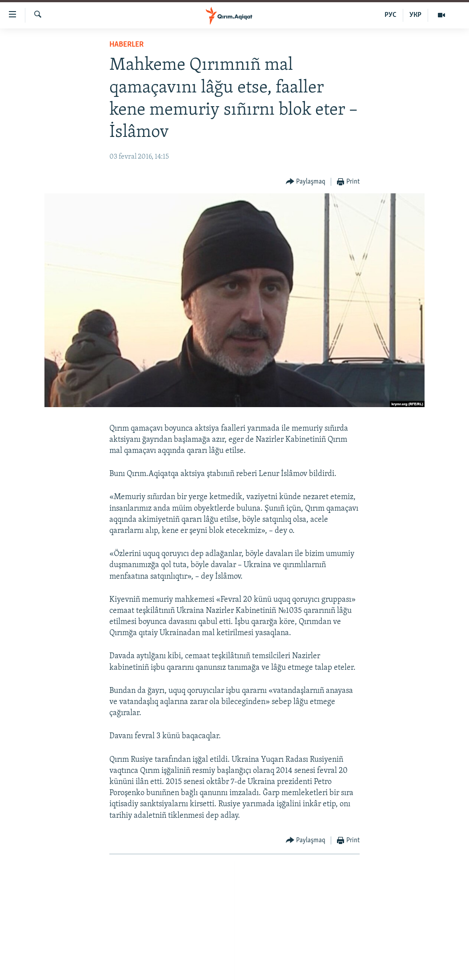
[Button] (306, 182)
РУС (391, 15)
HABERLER (126, 45)
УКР (415, 15)
